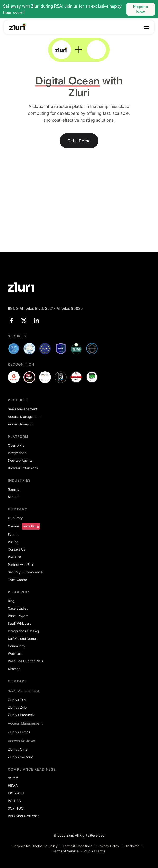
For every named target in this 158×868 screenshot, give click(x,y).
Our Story (15, 518)
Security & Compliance (25, 572)
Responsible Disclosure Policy (35, 846)
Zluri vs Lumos (19, 732)
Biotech (14, 497)
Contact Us (16, 549)
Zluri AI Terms (95, 851)
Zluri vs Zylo (17, 707)
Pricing (13, 542)
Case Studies (18, 608)
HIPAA (13, 786)
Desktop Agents (20, 460)
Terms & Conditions (78, 846)
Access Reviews (20, 424)
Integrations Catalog (23, 631)
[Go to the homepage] (18, 27)
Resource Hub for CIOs (25, 661)
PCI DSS (14, 801)
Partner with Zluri (21, 565)
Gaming (14, 489)
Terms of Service (66, 851)
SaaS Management (23, 409)
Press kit (14, 557)
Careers (14, 526)
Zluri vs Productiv (21, 715)
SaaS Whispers (19, 623)
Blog (11, 601)
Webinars (15, 653)
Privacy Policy (108, 846)
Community (17, 646)
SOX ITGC (16, 808)
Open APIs (16, 445)
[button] (147, 27)
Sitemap (14, 669)
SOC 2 (13, 778)
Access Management (24, 417)
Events (13, 534)
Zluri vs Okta (18, 749)
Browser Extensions (23, 468)
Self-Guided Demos (23, 639)
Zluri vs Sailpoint (20, 757)
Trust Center (17, 580)
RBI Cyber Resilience (24, 816)
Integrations (17, 453)
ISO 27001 (16, 793)
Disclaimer (133, 846)
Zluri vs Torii (17, 700)
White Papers (18, 616)
